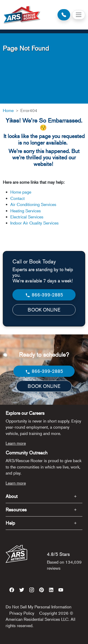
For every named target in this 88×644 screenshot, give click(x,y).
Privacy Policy (22, 613)
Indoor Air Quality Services (34, 223)
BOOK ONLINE (44, 310)
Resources (16, 510)
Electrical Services (27, 217)
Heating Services (26, 211)
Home (8, 110)
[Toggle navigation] (79, 15)
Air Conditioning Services (33, 204)
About (12, 496)
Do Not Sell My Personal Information (38, 607)
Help (10, 523)
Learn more (16, 443)
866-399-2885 (44, 295)
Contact (17, 198)
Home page (21, 192)
